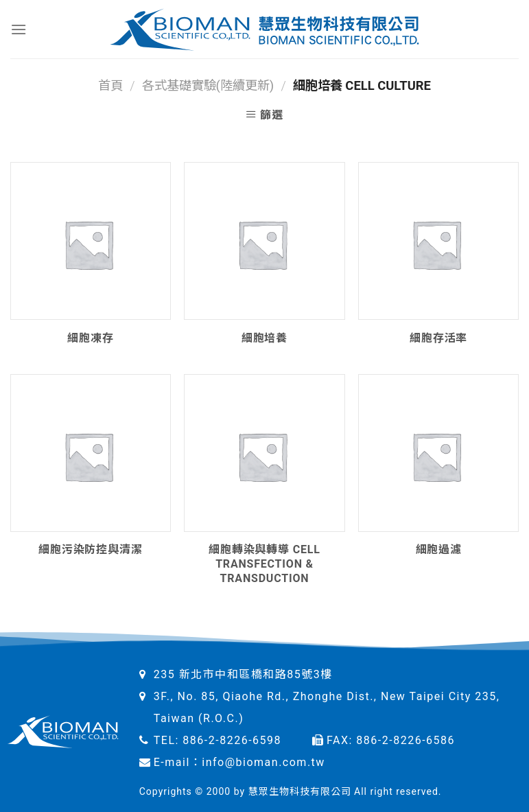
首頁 (110, 85)
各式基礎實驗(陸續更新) (208, 85)
